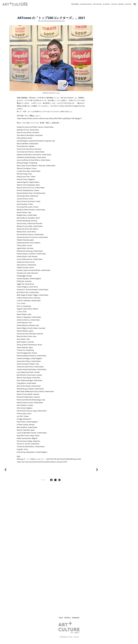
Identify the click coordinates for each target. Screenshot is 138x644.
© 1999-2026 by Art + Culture (66, 638)
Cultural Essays (85, 5)
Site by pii (76, 638)
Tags (61, 619)
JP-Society (106, 5)
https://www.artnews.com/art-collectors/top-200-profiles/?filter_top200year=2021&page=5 (49, 119)
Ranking (76, 619)
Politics (114, 5)
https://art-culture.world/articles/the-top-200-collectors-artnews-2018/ (42, 462)
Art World (75, 5)
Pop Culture (97, 5)
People (67, 619)
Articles (128, 5)
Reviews (121, 5)
